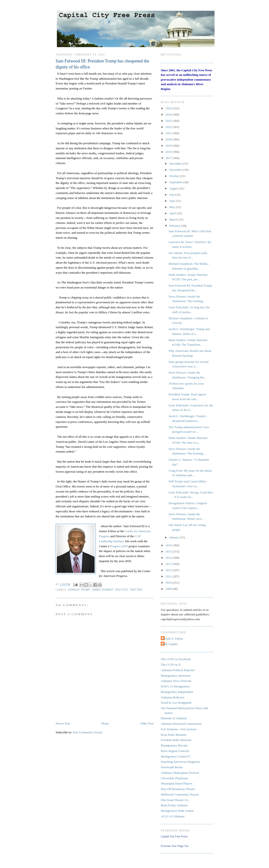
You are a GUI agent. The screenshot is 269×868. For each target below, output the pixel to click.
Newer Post (63, 723)
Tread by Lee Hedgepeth (176, 703)
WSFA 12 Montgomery (175, 686)
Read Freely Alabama (174, 805)
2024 (169, 114)
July (172, 195)
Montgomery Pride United (177, 811)
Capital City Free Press (174, 836)
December (176, 163)
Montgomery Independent (177, 692)
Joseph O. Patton (172, 639)
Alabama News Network (176, 681)
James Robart (102, 590)
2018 (169, 152)
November (176, 170)
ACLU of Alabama (173, 816)
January (175, 537)
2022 (169, 127)
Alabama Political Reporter (178, 670)
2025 (169, 108)
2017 (169, 158)
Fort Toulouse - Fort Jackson (179, 729)
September (176, 182)
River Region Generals (175, 751)
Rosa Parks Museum (174, 735)
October (175, 176)
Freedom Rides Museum (176, 740)
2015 (169, 551)
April (173, 213)
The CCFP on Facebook (176, 659)
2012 (169, 570)
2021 (169, 133)
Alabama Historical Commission (181, 724)
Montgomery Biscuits (174, 745)
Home (105, 723)
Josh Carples (170, 644)
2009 (169, 589)
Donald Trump (79, 590)
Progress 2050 (119, 546)
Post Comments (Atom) (88, 732)
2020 (169, 139)
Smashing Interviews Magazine (180, 762)
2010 (169, 583)
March (174, 219)
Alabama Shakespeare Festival (180, 773)
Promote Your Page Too (175, 846)
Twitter (136, 590)
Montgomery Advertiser (176, 676)
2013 (169, 564)
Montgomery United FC (176, 756)
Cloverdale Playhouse (174, 778)
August (174, 188)
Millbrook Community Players (180, 794)
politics (122, 590)
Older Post (147, 723)
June (173, 201)
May (173, 207)
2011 (169, 576)
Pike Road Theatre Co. (175, 800)
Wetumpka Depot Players (177, 783)
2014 (169, 558)
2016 (169, 545)
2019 (169, 146)
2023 (169, 121)
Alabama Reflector (173, 697)
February (175, 226)
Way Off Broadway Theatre (178, 789)
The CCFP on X (171, 665)
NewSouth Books (172, 767)
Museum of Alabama (174, 718)
